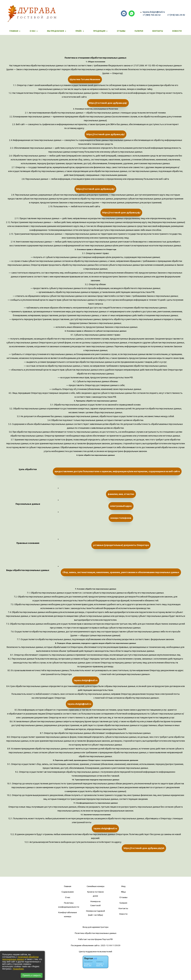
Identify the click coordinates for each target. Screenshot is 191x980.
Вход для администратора (95, 927)
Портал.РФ (107, 939)
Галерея (139, 31)
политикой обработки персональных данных (20, 958)
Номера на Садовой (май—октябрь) (95, 913)
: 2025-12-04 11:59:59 (110, 945)
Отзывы (121, 31)
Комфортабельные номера (68, 914)
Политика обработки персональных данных (96, 933)
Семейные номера (95, 886)
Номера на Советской (95, 903)
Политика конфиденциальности (69, 905)
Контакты (158, 31)
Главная (68, 886)
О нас (68, 897)
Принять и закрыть (32, 975)
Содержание (68, 892)
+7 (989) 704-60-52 (152, 15)
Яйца (123, 892)
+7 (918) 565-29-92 (176, 15)
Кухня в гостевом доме (95, 894)
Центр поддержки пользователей (95, 951)
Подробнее (18, 969)
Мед (123, 886)
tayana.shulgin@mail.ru (154, 12)
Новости (177, 31)
